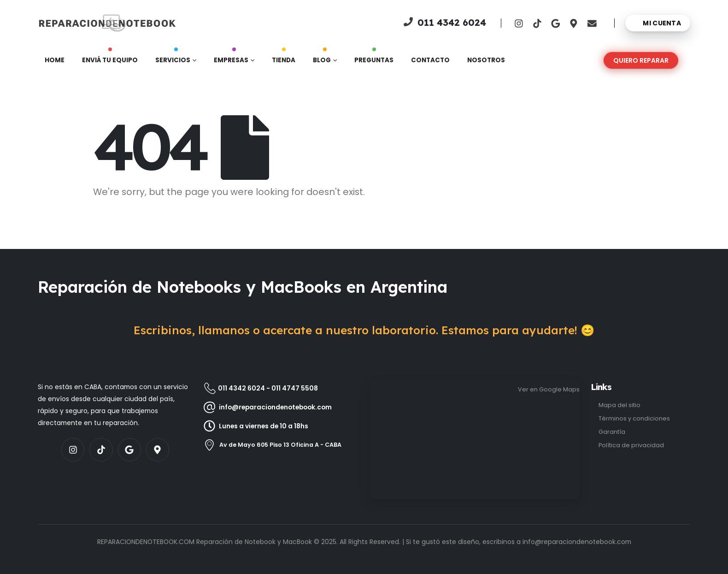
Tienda (284, 58)
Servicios (173, 58)
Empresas (231, 58)
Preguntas (374, 58)
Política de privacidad (631, 445)
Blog (322, 58)
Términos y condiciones (634, 418)
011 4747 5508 (295, 388)
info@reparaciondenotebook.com (577, 542)
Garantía (612, 432)
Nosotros (486, 60)
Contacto (430, 60)
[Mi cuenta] (658, 23)
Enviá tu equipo (110, 58)
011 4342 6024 (241, 388)
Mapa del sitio (619, 405)
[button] (641, 60)
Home (55, 60)
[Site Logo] (68, 23)
